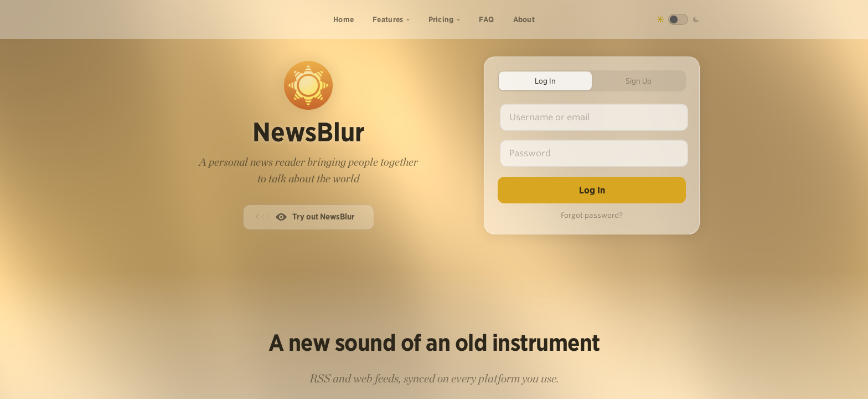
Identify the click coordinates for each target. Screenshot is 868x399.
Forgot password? (592, 215)
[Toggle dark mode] (678, 19)
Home (343, 19)
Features (388, 19)
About (524, 19)
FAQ (487, 19)
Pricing (441, 19)
